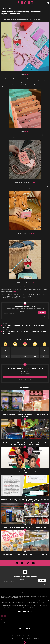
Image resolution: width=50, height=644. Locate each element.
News (25, 440)
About (13, 638)
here (15, 292)
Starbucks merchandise (24, 297)
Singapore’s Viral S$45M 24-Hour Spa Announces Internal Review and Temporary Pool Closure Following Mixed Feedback (25, 500)
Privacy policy (35, 638)
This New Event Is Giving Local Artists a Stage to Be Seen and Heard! (25, 472)
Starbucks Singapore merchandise (14, 298)
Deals (25, 552)
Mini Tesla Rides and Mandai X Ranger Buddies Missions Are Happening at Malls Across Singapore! (25, 444)
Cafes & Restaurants (23, 412)
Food (31, 412)
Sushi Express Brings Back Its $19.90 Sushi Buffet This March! (25, 554)
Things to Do (27, 468)
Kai (45, 295)
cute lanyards (37, 295)
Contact (22, 638)
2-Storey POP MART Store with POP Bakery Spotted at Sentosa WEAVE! (25, 415)
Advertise (28, 638)
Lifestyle (19, 525)
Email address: (21, 313)
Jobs (17, 638)
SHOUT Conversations (28, 525)
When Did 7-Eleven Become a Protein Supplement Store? (25, 527)
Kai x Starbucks (7, 297)
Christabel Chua (24, 295)
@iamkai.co (26, 74)
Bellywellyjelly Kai (9, 295)
